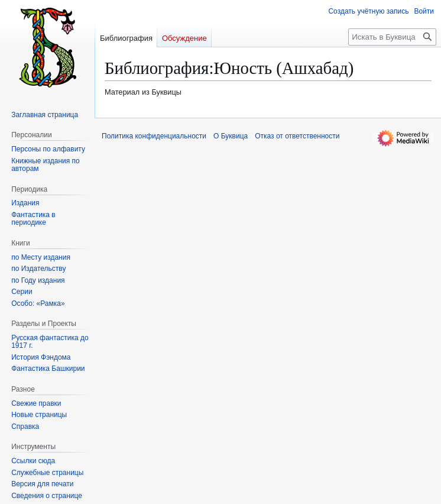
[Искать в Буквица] (392, 37)
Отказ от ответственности (297, 136)
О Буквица (231, 136)
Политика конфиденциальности (154, 136)
